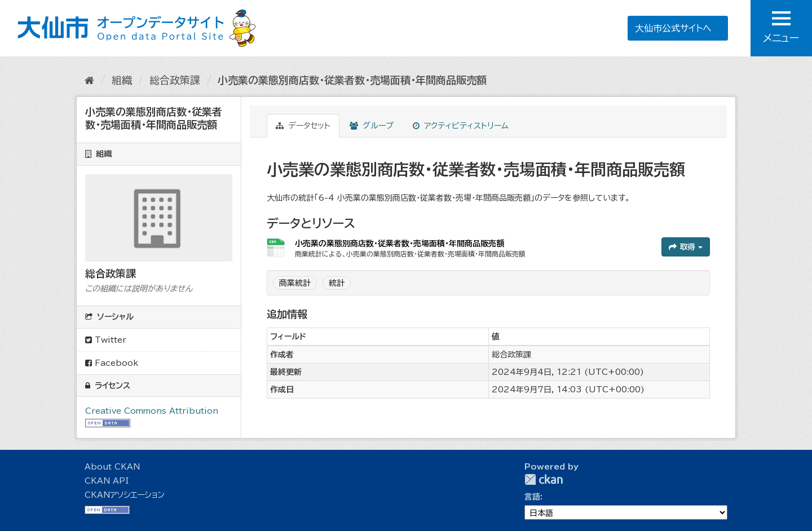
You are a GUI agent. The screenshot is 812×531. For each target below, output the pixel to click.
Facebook (112, 363)
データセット (303, 126)
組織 (122, 80)
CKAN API (107, 481)
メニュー (781, 27)
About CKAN (112, 467)
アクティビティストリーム (461, 126)
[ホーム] (89, 80)
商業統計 (295, 283)
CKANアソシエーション (125, 495)
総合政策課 (175, 80)
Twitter (106, 340)
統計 (337, 283)
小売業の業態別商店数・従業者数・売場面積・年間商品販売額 (352, 80)
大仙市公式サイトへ (673, 28)
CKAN (544, 479)
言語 (532, 497)
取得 (686, 247)
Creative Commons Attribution (152, 411)
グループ (372, 126)
